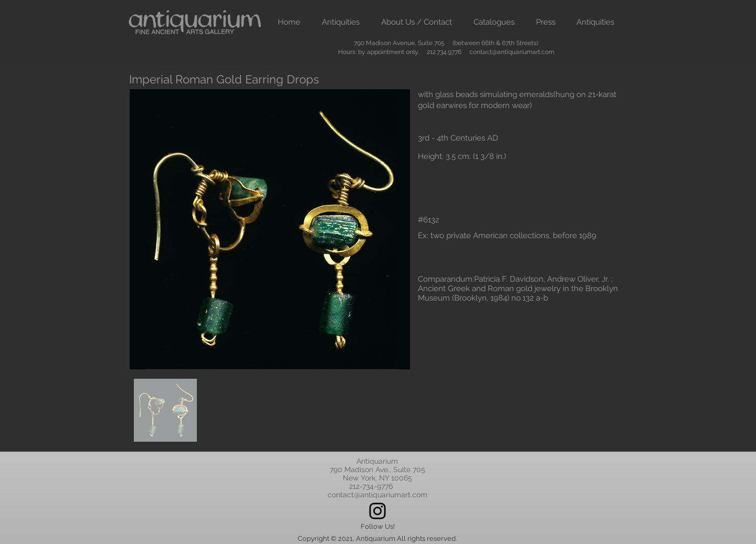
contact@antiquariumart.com (512, 52)
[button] (340, 22)
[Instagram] (377, 511)
